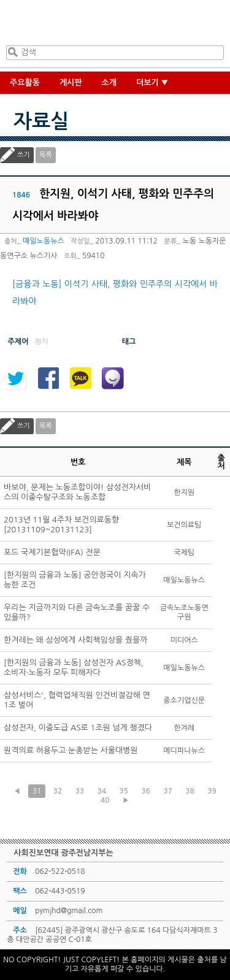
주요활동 (25, 82)
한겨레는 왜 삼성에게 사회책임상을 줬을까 (76, 640)
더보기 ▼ (152, 82)
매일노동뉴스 (44, 241)
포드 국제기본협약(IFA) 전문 (52, 552)
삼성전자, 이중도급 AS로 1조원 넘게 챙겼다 (78, 728)
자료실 (41, 121)
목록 (46, 155)
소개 (109, 82)
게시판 (71, 82)
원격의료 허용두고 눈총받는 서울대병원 (71, 750)
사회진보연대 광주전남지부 (113, 25)
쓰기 (24, 155)
